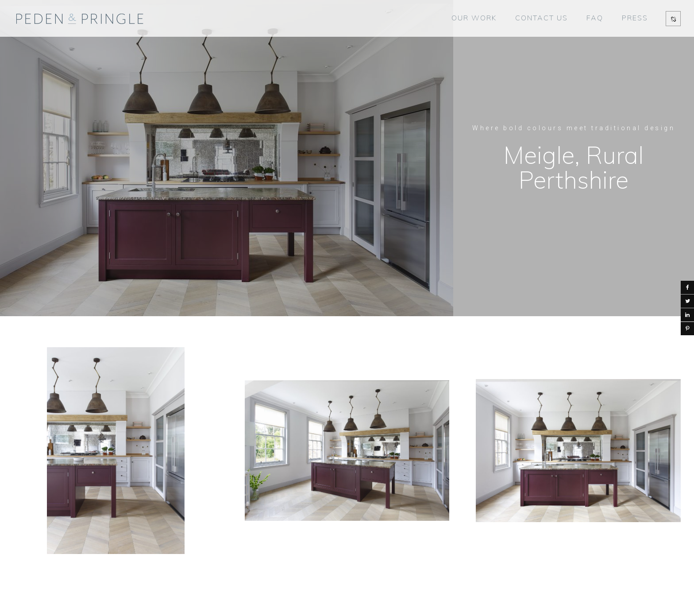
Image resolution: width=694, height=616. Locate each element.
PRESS (635, 18)
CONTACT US (542, 18)
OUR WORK (474, 18)
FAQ (595, 18)
